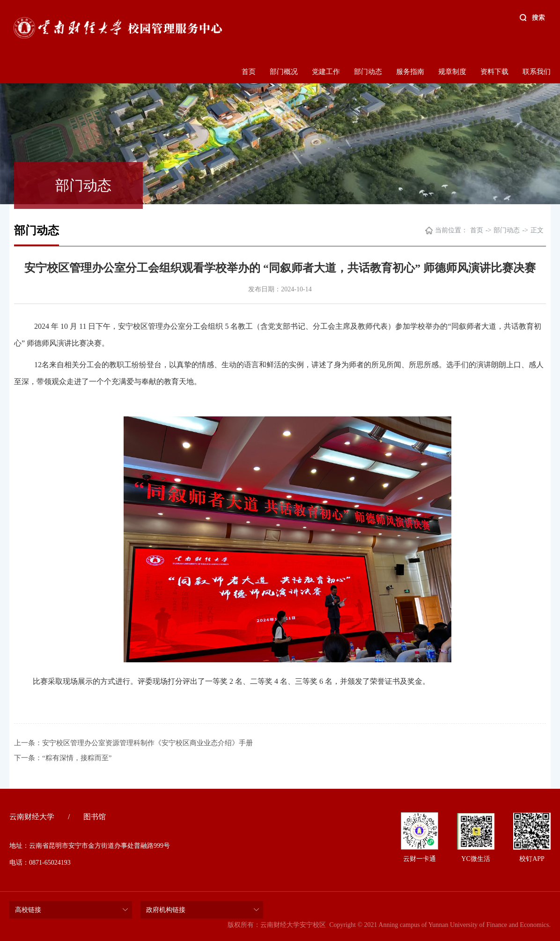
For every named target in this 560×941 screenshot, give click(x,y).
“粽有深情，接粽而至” (77, 758)
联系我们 (537, 72)
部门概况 (284, 72)
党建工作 (326, 72)
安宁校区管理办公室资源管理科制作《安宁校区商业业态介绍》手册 (147, 743)
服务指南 (410, 72)
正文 (537, 230)
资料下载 (494, 72)
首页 (249, 72)
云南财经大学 (32, 817)
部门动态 (368, 72)
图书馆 (95, 817)
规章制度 (452, 72)
